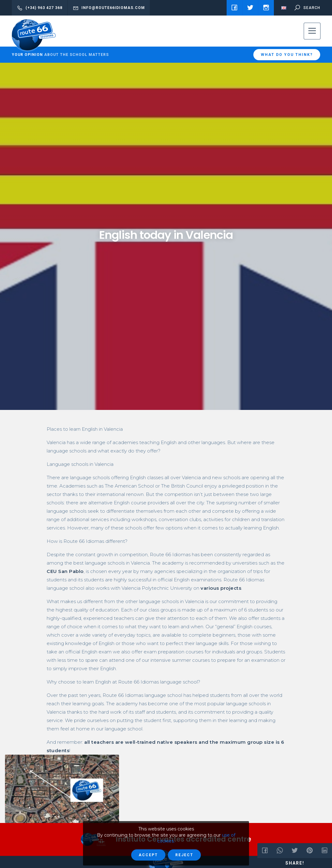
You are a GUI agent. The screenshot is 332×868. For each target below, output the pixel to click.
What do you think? (287, 55)
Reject (184, 855)
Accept (148, 855)
